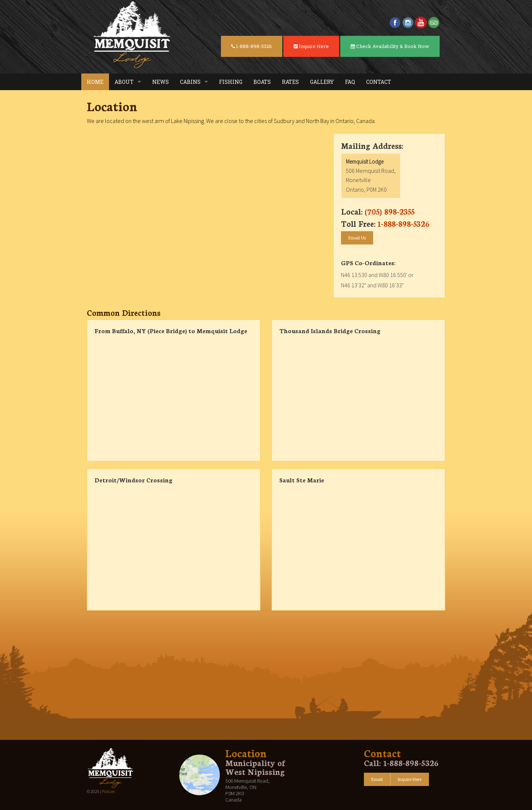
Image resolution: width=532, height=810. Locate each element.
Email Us (357, 238)
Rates (290, 82)
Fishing (231, 82)
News (161, 82)
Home (95, 82)
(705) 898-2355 (390, 211)
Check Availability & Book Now (390, 46)
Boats (262, 82)
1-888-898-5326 (252, 46)
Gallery (322, 82)
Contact (379, 82)
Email (377, 779)
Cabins (190, 82)
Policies (108, 791)
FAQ (350, 82)
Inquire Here (311, 46)
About (124, 82)
